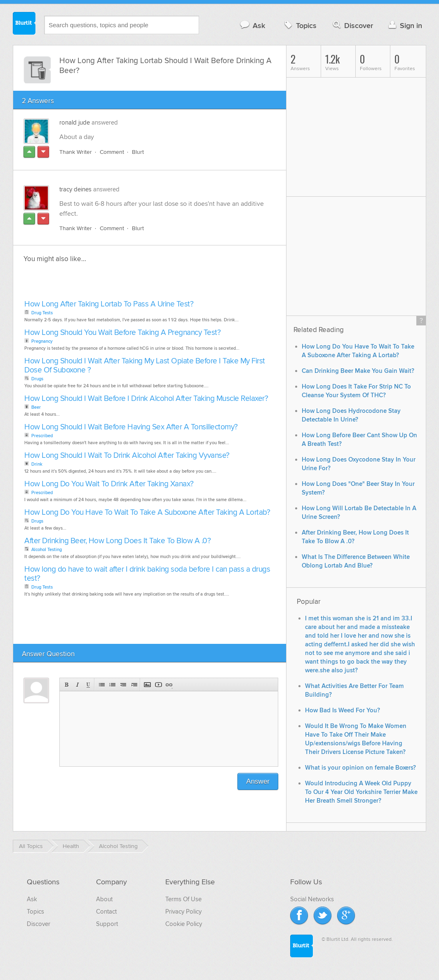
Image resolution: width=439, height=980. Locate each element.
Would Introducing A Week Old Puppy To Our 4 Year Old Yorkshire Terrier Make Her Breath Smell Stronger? (361, 792)
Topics (299, 25)
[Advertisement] (117, 284)
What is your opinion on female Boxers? (360, 768)
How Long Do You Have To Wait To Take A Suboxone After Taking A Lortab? (147, 512)
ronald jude (75, 122)
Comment (112, 152)
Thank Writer (76, 152)
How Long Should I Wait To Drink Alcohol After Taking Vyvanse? (127, 456)
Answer (258, 781)
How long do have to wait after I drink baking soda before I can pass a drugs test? (147, 574)
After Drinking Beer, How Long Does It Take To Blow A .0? (117, 541)
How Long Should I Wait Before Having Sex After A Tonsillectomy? (131, 427)
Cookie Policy (184, 924)
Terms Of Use (183, 899)
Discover (352, 25)
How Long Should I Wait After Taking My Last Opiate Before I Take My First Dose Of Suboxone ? (145, 366)
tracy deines (75, 189)
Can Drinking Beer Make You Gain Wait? (358, 371)
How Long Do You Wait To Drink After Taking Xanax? (109, 484)
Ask (252, 25)
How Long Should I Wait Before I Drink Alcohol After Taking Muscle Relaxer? (146, 399)
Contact (106, 912)
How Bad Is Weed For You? (343, 710)
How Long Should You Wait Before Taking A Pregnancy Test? (122, 333)
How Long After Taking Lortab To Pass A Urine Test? (109, 304)
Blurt (138, 152)
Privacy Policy (183, 912)
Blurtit (24, 24)
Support (107, 924)
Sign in (404, 25)
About (104, 899)
